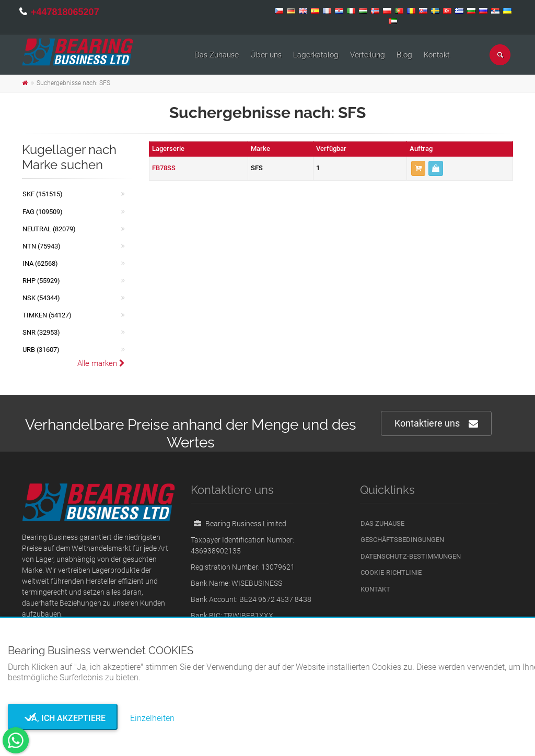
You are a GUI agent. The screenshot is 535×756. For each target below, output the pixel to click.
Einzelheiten (152, 718)
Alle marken (101, 363)
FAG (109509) (43, 212)
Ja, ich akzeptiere (63, 718)
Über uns (266, 55)
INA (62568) (40, 263)
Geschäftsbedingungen (402, 540)
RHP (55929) (41, 281)
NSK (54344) (41, 298)
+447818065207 (65, 12)
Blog (404, 55)
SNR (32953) (41, 332)
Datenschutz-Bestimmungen (411, 556)
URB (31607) (41, 350)
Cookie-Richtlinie (391, 572)
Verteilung (368, 55)
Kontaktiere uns (436, 424)
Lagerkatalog (316, 55)
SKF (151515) (43, 194)
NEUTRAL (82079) (49, 229)
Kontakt (437, 55)
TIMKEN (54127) (47, 315)
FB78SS (164, 168)
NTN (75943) (42, 246)
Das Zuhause (217, 55)
